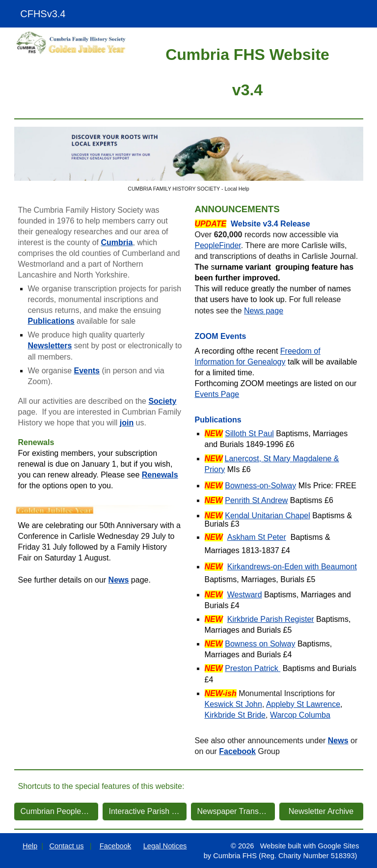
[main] (248, 71)
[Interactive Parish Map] (145, 812)
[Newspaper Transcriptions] (233, 812)
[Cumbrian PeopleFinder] (56, 812)
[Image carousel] (189, 159)
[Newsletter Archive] (321, 812)
